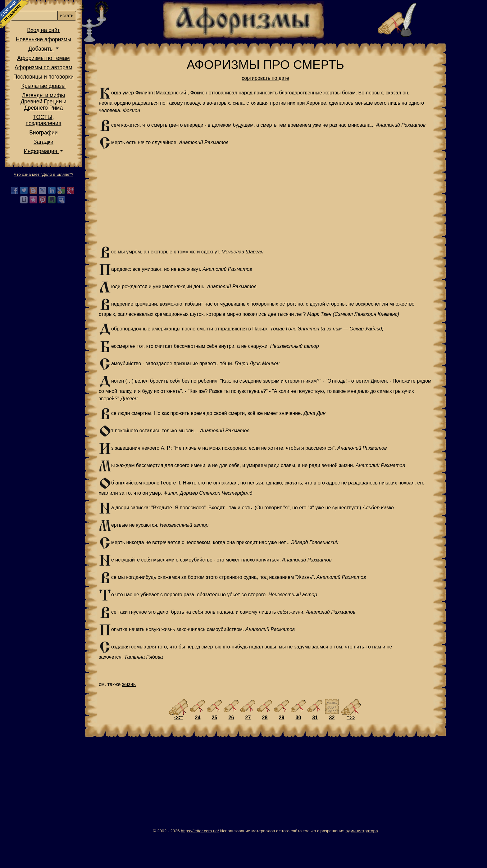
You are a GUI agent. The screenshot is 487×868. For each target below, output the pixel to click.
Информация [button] (80, 195)
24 (217, 747)
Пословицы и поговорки (82, 120)
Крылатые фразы (82, 130)
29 (301, 747)
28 (284, 747)
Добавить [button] (80, 92)
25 (234, 747)
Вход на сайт (82, 74)
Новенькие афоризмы (82, 83)
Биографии (82, 176)
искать (105, 59)
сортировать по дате (285, 78)
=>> (370, 747)
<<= (198, 747)
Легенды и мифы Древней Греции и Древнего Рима (82, 145)
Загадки (82, 185)
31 (335, 747)
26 (251, 747)
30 (318, 747)
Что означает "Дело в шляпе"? (82, 218)
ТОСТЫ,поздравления (82, 164)
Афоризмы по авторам (82, 111)
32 (351, 747)
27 (267, 747)
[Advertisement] (285, 205)
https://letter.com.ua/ (219, 861)
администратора (381, 861)
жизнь (170, 714)
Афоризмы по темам (82, 102)
